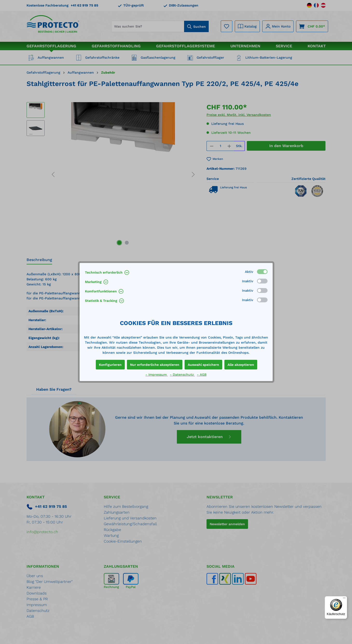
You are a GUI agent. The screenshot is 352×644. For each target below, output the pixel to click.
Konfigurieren (110, 365)
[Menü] (344, 599)
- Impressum (157, 375)
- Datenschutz (182, 375)
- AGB (202, 375)
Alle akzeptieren (241, 365)
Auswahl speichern (203, 365)
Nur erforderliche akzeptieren (155, 365)
